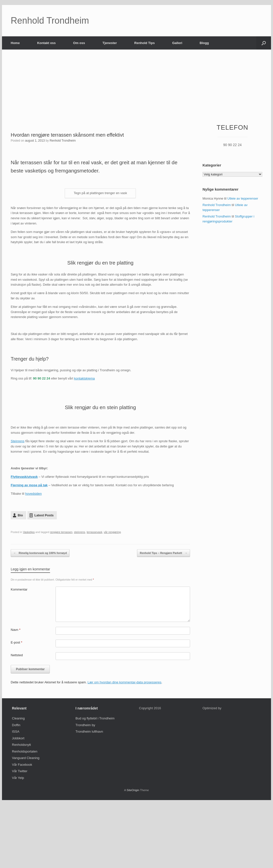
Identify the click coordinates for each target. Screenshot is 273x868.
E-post (16, 642)
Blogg (204, 43)
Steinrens (18, 441)
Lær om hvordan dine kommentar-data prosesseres (125, 682)
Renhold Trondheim (63, 141)
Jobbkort (18, 738)
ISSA (16, 732)
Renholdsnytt (21, 745)
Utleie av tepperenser (243, 198)
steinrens (80, 532)
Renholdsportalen (25, 751)
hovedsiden (34, 494)
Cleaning (18, 718)
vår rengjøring (112, 532)
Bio (20, 515)
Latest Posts (44, 515)
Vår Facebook (22, 765)
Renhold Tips (144, 43)
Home (15, 43)
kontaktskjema (84, 378)
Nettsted (17, 655)
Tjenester (110, 43)
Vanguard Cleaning (26, 758)
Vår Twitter (20, 771)
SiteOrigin (133, 790)
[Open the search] (264, 43)
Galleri (177, 43)
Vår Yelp (18, 778)
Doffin (16, 725)
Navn (16, 630)
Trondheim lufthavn (89, 732)
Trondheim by (85, 725)
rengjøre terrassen (61, 532)
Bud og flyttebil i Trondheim (95, 718)
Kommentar (19, 589)
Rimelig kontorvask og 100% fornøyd (40, 553)
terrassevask (95, 532)
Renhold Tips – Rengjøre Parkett (164, 553)
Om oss (79, 43)
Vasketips (29, 532)
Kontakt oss (46, 43)
